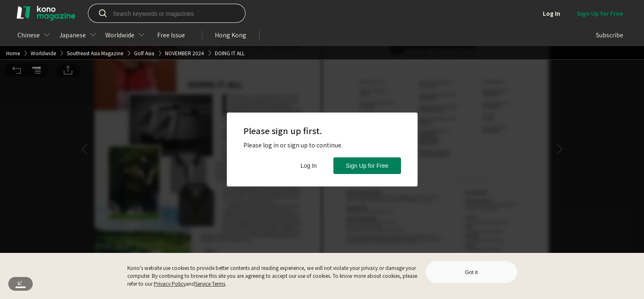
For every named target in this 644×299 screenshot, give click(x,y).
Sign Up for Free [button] (367, 166)
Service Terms (210, 283)
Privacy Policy (170, 283)
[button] (17, 12)
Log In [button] (309, 166)
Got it (471, 272)
